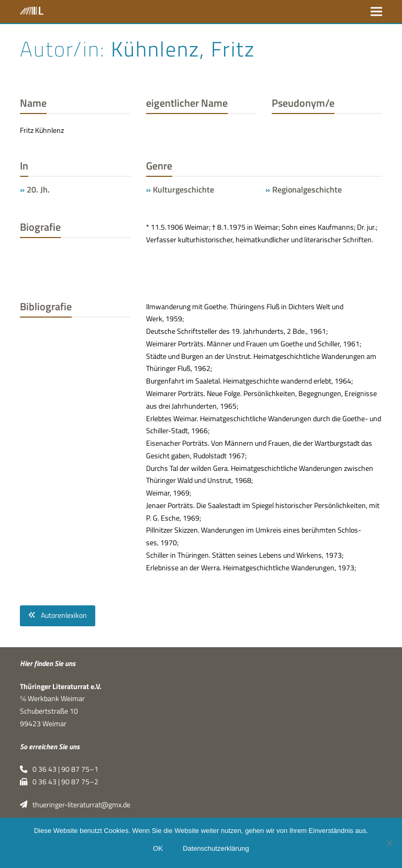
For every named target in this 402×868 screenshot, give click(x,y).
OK (158, 848)
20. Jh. (38, 189)
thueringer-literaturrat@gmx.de (75, 805)
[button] (376, 11)
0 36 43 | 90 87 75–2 (59, 782)
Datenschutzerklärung (216, 848)
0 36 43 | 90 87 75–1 (59, 769)
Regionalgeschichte (307, 189)
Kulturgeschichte (183, 189)
